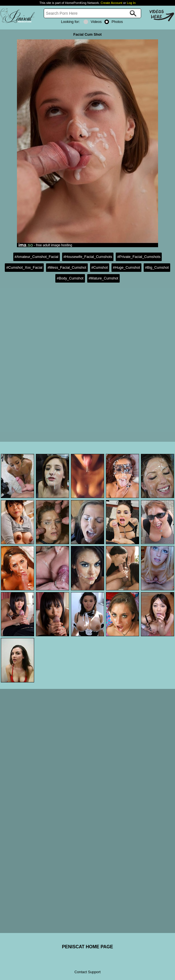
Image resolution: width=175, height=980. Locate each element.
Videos (93, 22)
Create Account (112, 3)
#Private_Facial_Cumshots (139, 257)
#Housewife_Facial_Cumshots (88, 257)
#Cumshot (100, 267)
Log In (131, 3)
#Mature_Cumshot (103, 278)
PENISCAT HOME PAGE (88, 947)
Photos (114, 22)
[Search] (92, 13)
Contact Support (88, 972)
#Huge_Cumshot (126, 267)
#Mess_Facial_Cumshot (67, 267)
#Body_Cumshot (70, 278)
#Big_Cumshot (157, 267)
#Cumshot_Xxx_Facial (24, 267)
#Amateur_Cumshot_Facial (37, 257)
